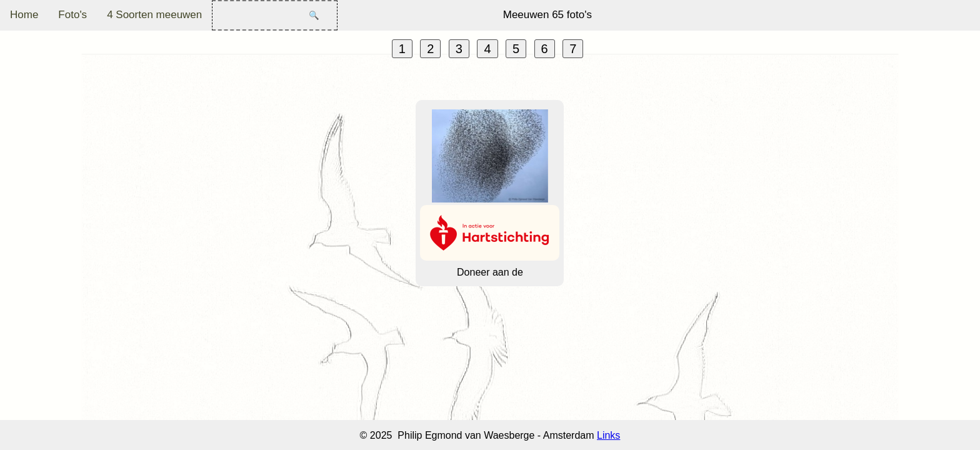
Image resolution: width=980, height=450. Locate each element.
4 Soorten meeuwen (154, 15)
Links (608, 435)
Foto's (72, 15)
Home (24, 15)
